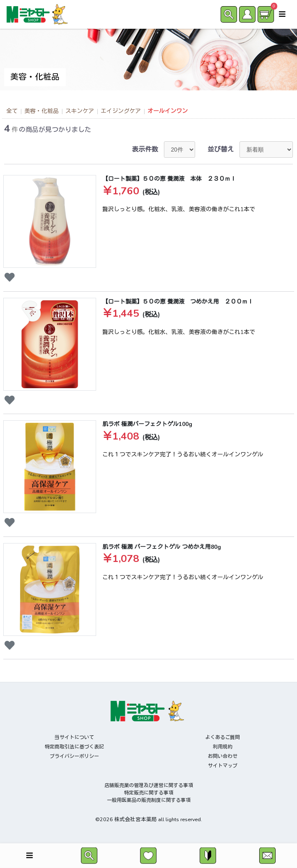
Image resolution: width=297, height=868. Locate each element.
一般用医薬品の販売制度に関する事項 (149, 800)
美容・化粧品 (41, 111)
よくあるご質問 (223, 737)
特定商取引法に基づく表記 (74, 747)
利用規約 (223, 747)
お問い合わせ (223, 756)
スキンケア (80, 111)
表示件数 (145, 150)
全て (12, 111)
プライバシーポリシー (74, 756)
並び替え (221, 150)
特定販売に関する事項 (149, 793)
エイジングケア (121, 111)
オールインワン (168, 111)
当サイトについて (74, 737)
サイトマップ (223, 766)
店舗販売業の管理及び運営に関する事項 (149, 785)
